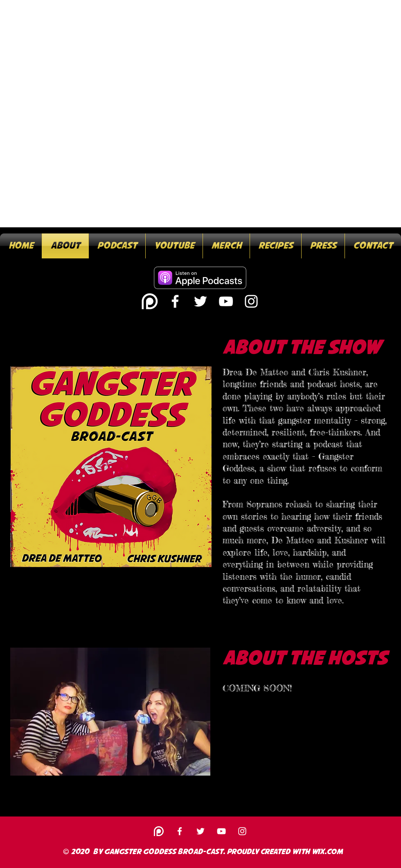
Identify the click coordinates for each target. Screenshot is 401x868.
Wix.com (327, 852)
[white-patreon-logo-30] (150, 301)
